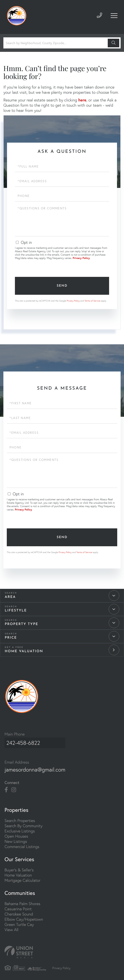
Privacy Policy (81, 258)
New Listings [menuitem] (16, 839)
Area (10, 597)
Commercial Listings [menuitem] (22, 844)
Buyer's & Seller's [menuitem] (19, 868)
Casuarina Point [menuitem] (18, 907)
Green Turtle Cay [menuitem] (19, 922)
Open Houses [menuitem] (16, 834)
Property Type (21, 624)
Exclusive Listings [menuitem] (20, 829)
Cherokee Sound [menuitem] (19, 912)
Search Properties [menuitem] (20, 818)
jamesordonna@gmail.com (37, 767)
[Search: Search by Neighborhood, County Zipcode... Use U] (56, 43)
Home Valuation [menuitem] (18, 873)
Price (11, 638)
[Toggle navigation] (114, 17)
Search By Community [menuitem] (23, 823)
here (82, 100)
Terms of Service (92, 301)
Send (62, 286)
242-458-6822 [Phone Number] (22, 742)
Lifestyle (16, 611)
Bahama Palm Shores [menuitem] (22, 901)
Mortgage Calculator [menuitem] (22, 878)
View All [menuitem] (12, 927)
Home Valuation (24, 651)
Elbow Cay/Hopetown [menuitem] (24, 917)
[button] (113, 43)
